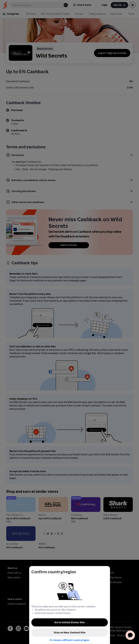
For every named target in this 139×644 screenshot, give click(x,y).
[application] (130, 635)
